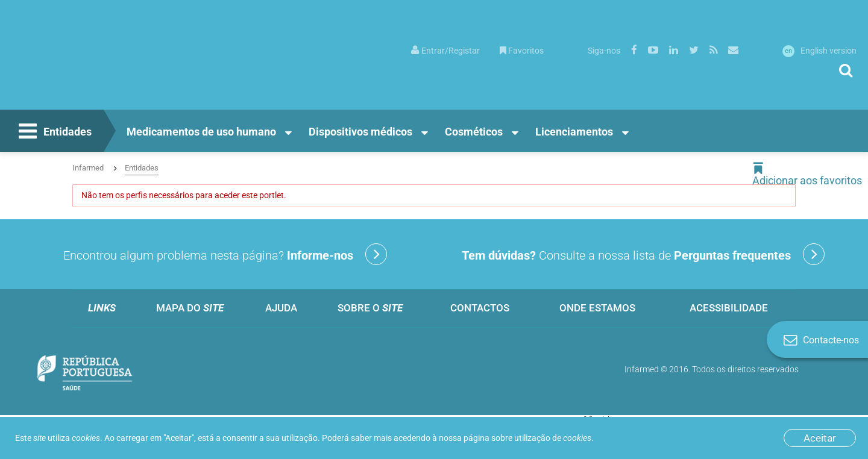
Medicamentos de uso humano (201, 132)
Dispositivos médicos (360, 132)
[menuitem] (445, 50)
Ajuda (281, 308)
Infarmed (88, 168)
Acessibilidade (729, 308)
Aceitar (820, 438)
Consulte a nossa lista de (643, 254)
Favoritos (522, 51)
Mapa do (190, 308)
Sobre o (370, 308)
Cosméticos (474, 132)
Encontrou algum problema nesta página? (225, 254)
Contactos (480, 308)
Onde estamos (597, 308)
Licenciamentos (574, 132)
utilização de (553, 438)
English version (819, 51)
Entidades (54, 133)
